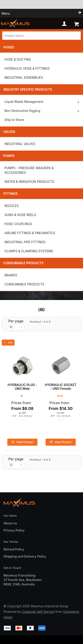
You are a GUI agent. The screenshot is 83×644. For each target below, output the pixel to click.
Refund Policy (14, 549)
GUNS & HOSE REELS (20, 215)
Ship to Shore (14, 120)
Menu (6, 13)
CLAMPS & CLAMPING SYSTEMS (29, 251)
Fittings (11, 194)
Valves (9, 132)
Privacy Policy (14, 530)
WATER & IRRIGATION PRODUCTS (29, 182)
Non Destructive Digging (22, 111)
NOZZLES (12, 206)
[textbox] (41, 36)
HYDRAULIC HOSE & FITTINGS (27, 68)
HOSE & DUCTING (18, 59)
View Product (25, 442)
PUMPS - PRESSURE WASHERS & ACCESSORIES (29, 170)
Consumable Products (23, 263)
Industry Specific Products (28, 89)
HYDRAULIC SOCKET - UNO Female (61, 387)
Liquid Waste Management (24, 102)
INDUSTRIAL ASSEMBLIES (24, 77)
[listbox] (16, 327)
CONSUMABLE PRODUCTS (24, 284)
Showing (40, 322)
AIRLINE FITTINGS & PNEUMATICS (30, 233)
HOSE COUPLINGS (18, 224)
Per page (16, 321)
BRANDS (11, 275)
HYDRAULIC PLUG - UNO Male (22, 387)
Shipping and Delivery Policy (25, 556)
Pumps (9, 156)
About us (10, 523)
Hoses (9, 47)
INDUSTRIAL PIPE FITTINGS (25, 242)
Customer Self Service (38, 612)
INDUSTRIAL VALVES (20, 144)
